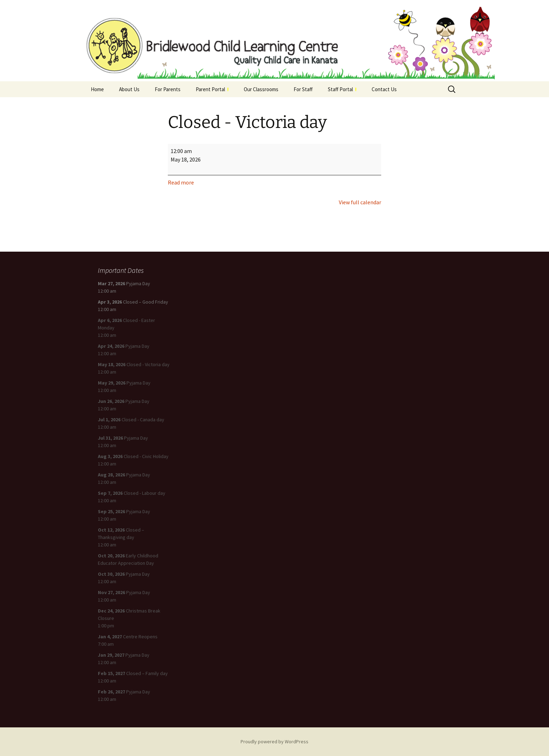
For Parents (168, 89)
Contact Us (384, 89)
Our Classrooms (261, 89)
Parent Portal (212, 89)
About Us (129, 89)
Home (97, 89)
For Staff (303, 89)
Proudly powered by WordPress (274, 742)
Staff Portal (342, 89)
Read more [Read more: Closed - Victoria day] (181, 182)
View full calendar (360, 202)
